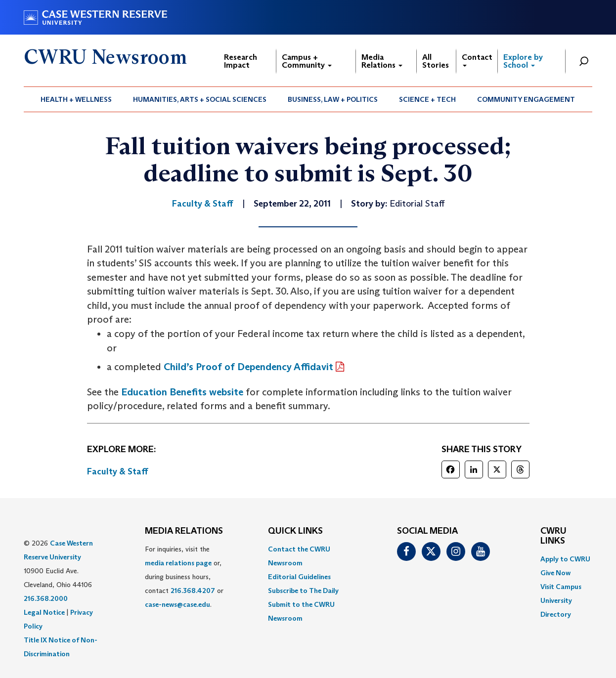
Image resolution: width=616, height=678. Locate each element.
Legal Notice (44, 612)
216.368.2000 (46, 598)
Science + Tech (427, 99)
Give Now (555, 573)
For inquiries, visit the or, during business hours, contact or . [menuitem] (184, 577)
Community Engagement (526, 99)
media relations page (178, 563)
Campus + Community (307, 61)
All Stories (436, 61)
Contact (477, 60)
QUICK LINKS (295, 531)
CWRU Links (553, 536)
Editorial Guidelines (299, 577)
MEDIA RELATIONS (184, 531)
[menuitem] (76, 99)
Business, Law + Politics (333, 99)
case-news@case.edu (177, 604)
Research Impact (241, 61)
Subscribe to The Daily (303, 591)
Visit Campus (561, 587)
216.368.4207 (193, 591)
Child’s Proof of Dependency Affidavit (248, 367)
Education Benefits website (182, 392)
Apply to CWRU (565, 559)
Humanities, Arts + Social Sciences (200, 99)
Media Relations (382, 61)
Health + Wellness (76, 99)
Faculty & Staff (118, 471)
